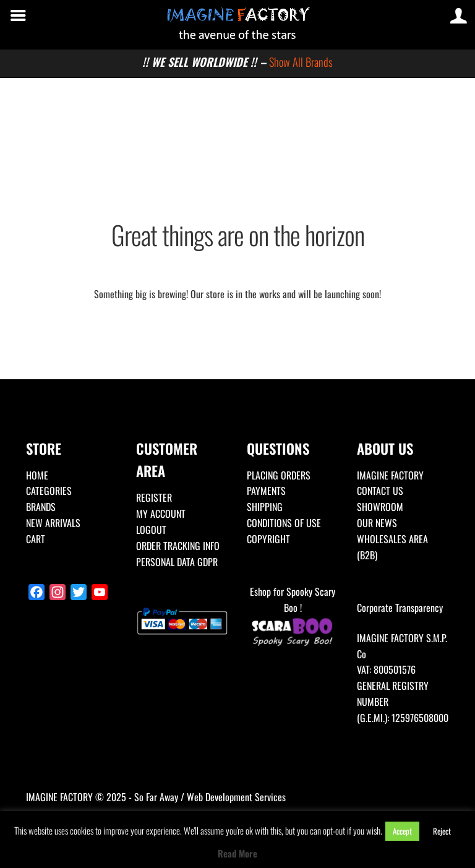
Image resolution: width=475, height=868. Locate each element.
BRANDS (41, 507)
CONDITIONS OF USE (284, 523)
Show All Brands (301, 62)
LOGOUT (151, 530)
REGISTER (154, 497)
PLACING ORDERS (279, 475)
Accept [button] (402, 831)
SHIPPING (265, 507)
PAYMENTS (266, 491)
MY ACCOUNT (161, 513)
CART (36, 539)
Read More (237, 853)
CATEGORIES (49, 491)
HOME (37, 475)
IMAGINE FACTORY (390, 475)
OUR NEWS (377, 523)
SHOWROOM (380, 507)
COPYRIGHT (268, 539)
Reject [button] (442, 831)
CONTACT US (380, 491)
